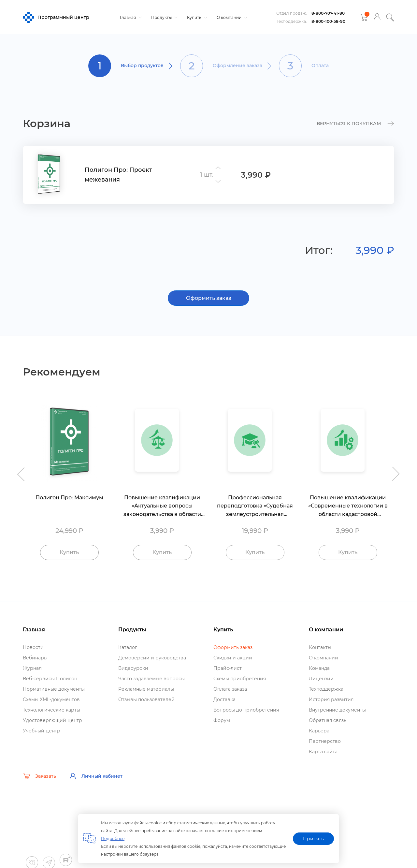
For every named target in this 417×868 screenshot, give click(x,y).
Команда (319, 668)
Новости (33, 647)
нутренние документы (337, 710)
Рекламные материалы (146, 689)
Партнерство (325, 741)
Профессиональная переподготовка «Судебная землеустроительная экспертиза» (255, 506)
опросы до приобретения (246, 710)
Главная (130, 17)
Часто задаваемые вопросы (151, 679)
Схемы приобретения (240, 679)
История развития (331, 699)
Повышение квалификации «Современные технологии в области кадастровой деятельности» (348, 506)
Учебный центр (42, 731)
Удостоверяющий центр (52, 720)
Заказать (39, 776)
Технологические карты (51, 710)
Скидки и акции (233, 658)
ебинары (35, 658)
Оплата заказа (230, 689)
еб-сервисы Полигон (50, 679)
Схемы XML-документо (51, 699)
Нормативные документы (54, 689)
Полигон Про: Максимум (69, 498)
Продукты (164, 17)
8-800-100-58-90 (328, 21)
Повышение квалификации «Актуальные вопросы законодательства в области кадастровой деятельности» (162, 506)
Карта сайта (323, 752)
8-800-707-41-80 (328, 13)
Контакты (320, 647)
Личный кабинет (96, 776)
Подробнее (113, 839)
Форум (222, 720)
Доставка (224, 699)
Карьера (319, 731)
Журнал (32, 668)
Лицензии (321, 679)
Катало (128, 647)
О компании (231, 17)
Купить (196, 17)
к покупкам (355, 124)
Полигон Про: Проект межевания (118, 175)
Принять (313, 839)
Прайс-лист (228, 668)
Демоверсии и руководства (152, 658)
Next (397, 471)
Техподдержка (326, 689)
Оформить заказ (209, 298)
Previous (20, 471)
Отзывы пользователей (146, 699)
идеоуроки (133, 668)
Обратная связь (328, 720)
